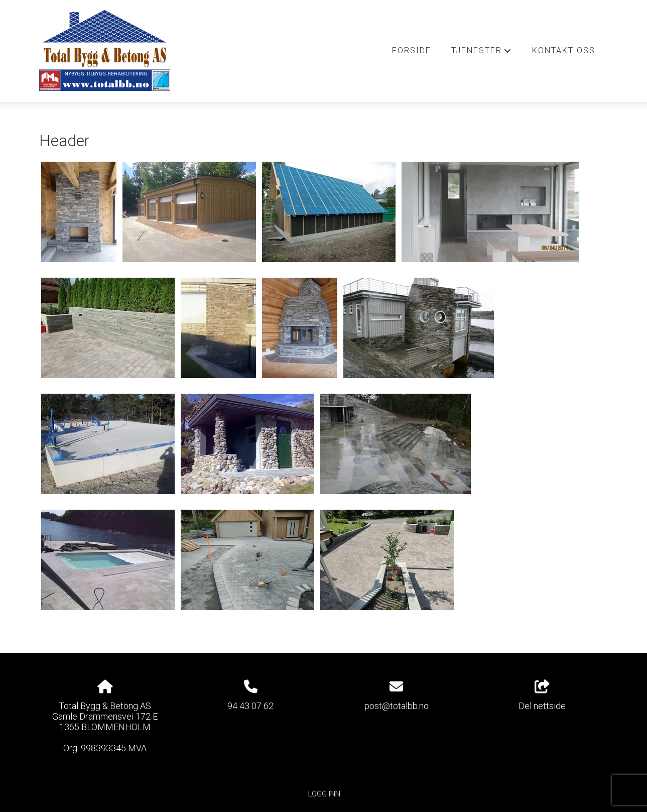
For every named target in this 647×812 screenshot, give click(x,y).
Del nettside (542, 695)
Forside (412, 50)
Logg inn (324, 794)
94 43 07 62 (250, 706)
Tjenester (482, 53)
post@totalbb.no (397, 706)
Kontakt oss (564, 50)
